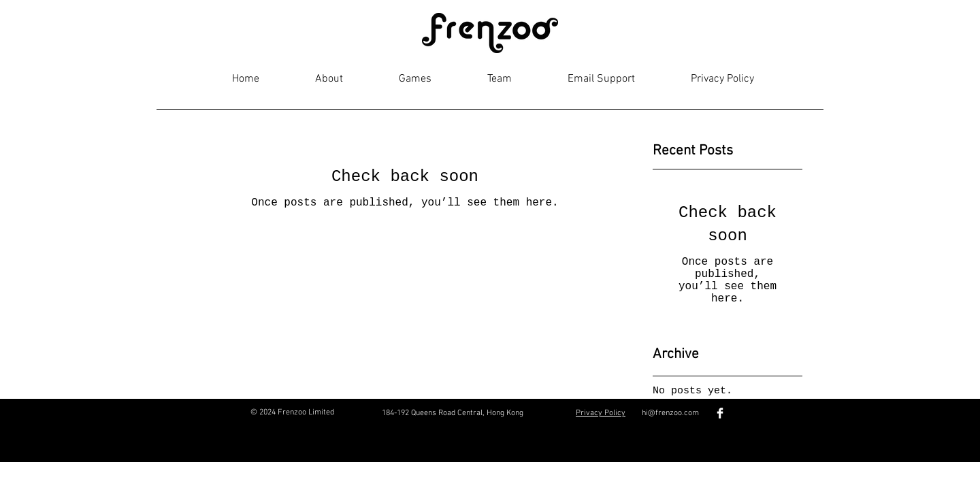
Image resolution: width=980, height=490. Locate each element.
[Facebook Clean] (720, 413)
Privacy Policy (601, 413)
